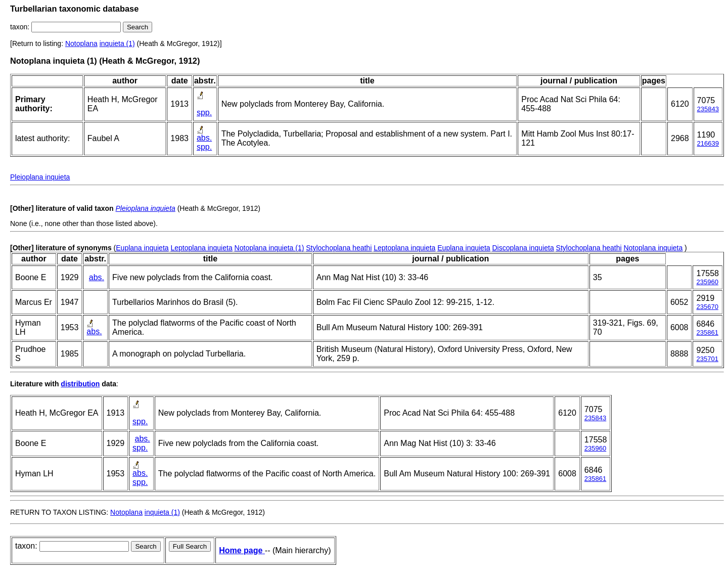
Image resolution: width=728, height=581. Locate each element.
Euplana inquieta (142, 248)
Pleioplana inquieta (40, 177)
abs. (204, 138)
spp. (204, 113)
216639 (708, 143)
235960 (707, 282)
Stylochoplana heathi (339, 248)
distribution (80, 384)
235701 (707, 359)
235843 (708, 109)
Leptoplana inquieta (201, 248)
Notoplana (81, 43)
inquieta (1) (117, 43)
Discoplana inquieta (523, 248)
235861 (707, 332)
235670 (707, 307)
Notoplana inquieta (653, 248)
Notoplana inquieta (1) (269, 248)
